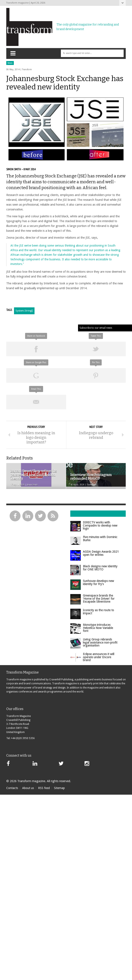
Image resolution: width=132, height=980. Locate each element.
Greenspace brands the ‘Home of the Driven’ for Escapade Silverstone (99, 599)
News (10, 63)
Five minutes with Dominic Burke (100, 538)
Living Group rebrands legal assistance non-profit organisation (100, 642)
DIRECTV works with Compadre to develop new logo (100, 525)
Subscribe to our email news (96, 328)
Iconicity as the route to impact (98, 612)
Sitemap (59, 788)
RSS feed (44, 788)
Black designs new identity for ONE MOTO (100, 568)
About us (28, 788)
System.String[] (24, 311)
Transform (27, 69)
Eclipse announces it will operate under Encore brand (99, 657)
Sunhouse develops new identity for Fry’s (98, 582)
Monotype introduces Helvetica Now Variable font (98, 628)
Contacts (12, 788)
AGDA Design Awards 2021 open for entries (101, 553)
